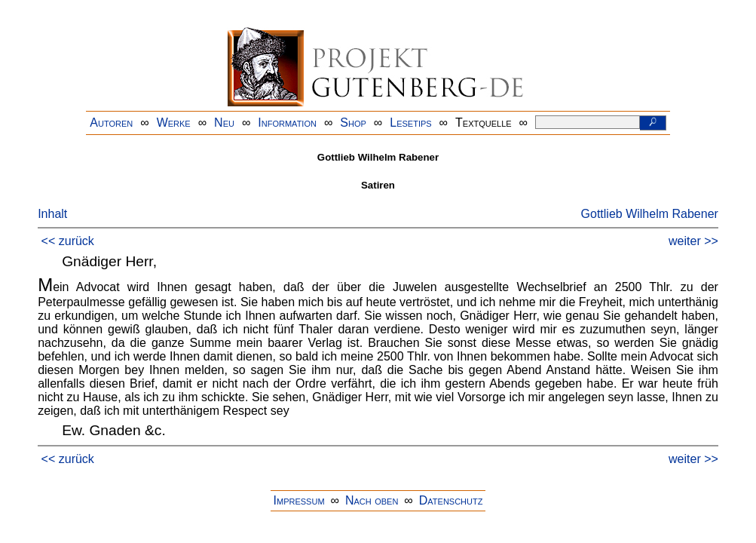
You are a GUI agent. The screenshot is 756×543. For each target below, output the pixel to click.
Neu (224, 123)
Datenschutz (451, 500)
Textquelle (484, 123)
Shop (353, 123)
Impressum (299, 500)
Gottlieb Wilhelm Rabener (650, 214)
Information (287, 123)
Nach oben (372, 500)
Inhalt (52, 214)
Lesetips (410, 123)
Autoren (111, 123)
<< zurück (68, 241)
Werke (174, 123)
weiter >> (693, 241)
